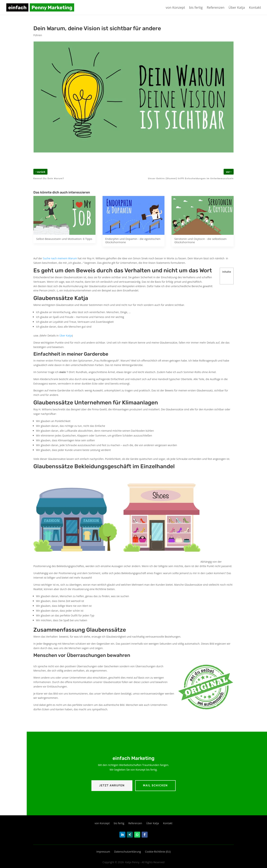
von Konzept (175, 8)
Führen (38, 35)
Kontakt (255, 8)
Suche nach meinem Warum (60, 258)
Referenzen (216, 8)
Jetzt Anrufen (112, 785)
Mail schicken (155, 785)
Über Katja (237, 8)
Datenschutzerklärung (128, 852)
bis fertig (196, 8)
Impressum (103, 852)
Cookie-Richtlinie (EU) (158, 852)
